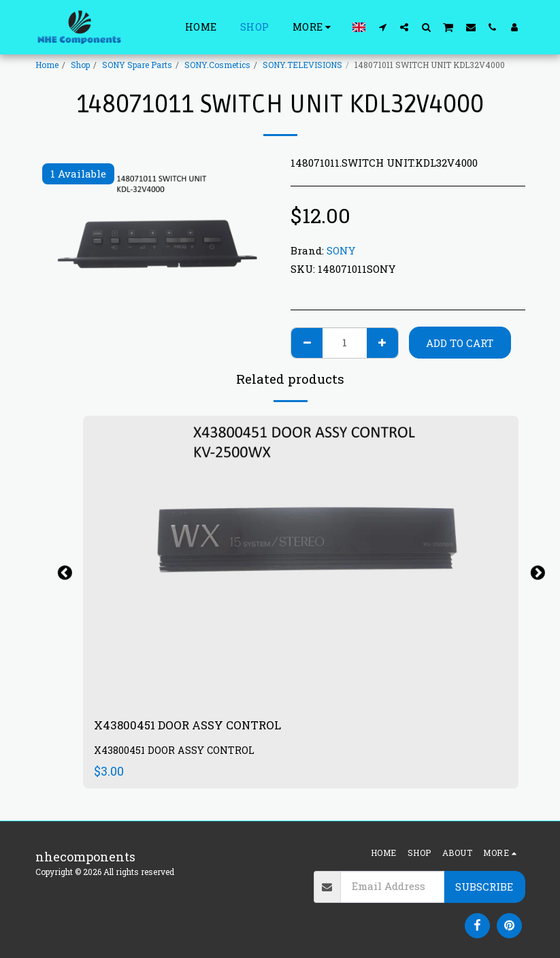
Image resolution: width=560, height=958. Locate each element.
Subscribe (484, 887)
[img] (301, 561)
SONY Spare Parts (137, 65)
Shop (80, 65)
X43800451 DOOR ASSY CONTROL (193, 726)
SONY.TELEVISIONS (302, 65)
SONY (341, 250)
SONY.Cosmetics (217, 65)
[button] (382, 27)
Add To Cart (460, 343)
